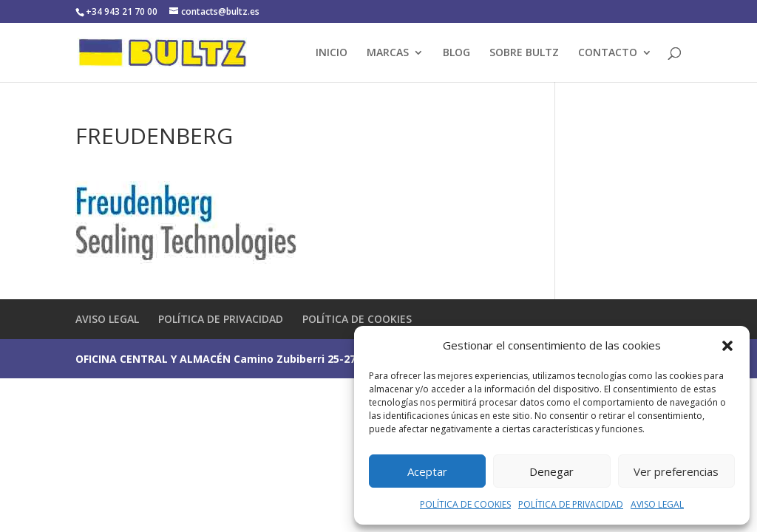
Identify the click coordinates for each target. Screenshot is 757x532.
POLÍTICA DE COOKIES (465, 504)
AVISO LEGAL (657, 504)
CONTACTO (608, 53)
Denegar (551, 471)
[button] (727, 346)
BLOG (456, 53)
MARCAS (388, 53)
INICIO (332, 53)
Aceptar (427, 471)
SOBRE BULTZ (524, 53)
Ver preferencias (676, 471)
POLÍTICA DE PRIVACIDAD (571, 504)
